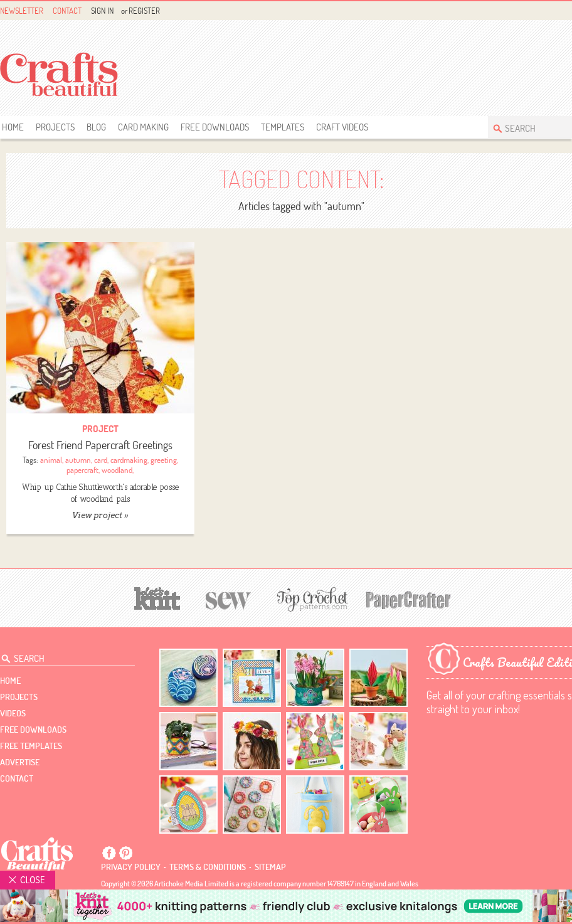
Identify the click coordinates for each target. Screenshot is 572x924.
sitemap (270, 867)
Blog (96, 127)
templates (283, 127)
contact (17, 778)
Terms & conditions (208, 867)
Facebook (553, 11)
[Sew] (229, 599)
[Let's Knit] (157, 597)
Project (100, 429)
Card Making (143, 127)
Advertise (20, 762)
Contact (67, 11)
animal (51, 460)
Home (13, 127)
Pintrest (125, 853)
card (101, 460)
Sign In (102, 11)
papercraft (82, 470)
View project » (100, 515)
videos (13, 713)
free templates (31, 746)
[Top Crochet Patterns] (310, 599)
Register (144, 11)
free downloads (215, 127)
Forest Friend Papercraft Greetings (100, 445)
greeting (164, 460)
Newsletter (22, 11)
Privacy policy (131, 867)
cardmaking (129, 460)
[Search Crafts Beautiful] (532, 127)
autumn (78, 460)
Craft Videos (342, 127)
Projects (55, 127)
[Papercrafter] (408, 599)
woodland (117, 470)
